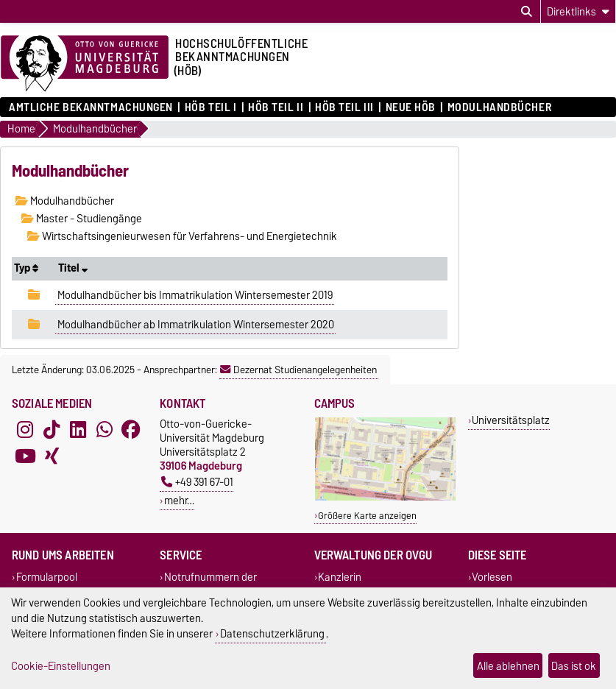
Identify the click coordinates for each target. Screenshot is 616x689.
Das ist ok (574, 666)
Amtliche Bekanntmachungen (91, 107)
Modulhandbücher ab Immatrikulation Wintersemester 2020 (196, 325)
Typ (26, 268)
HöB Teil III (344, 107)
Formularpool (47, 577)
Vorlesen (492, 577)
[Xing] (52, 456)
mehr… (179, 500)
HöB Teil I (211, 107)
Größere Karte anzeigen (367, 516)
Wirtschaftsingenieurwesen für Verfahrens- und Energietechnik (182, 236)
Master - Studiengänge (82, 219)
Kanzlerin (340, 577)
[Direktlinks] (578, 11)
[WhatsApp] (105, 430)
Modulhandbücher (499, 107)
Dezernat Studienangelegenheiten (298, 370)
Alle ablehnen (508, 666)
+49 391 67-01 (197, 482)
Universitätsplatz (511, 420)
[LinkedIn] (78, 430)
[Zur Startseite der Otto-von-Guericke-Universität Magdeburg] (85, 64)
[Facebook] (131, 430)
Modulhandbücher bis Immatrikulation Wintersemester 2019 (195, 295)
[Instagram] (25, 430)
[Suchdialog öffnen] (527, 12)
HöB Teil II (276, 107)
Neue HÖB (411, 107)
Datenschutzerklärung (272, 633)
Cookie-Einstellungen (61, 666)
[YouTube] (25, 456)
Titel (73, 268)
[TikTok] (52, 430)
